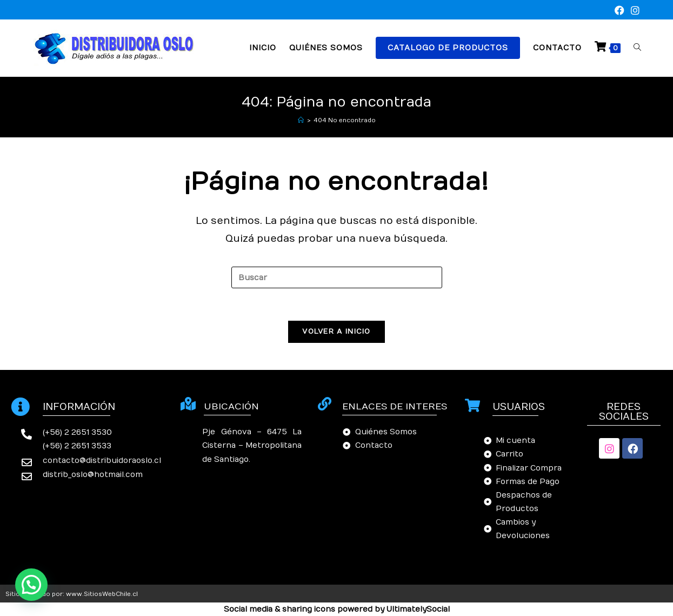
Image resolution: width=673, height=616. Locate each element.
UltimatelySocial (418, 609)
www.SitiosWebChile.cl (102, 594)
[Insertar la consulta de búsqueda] (337, 277)
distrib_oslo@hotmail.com (93, 475)
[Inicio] (301, 120)
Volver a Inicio (336, 332)
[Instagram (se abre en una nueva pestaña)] (634, 11)
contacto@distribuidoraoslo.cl (102, 461)
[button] (31, 585)
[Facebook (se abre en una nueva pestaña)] (619, 11)
